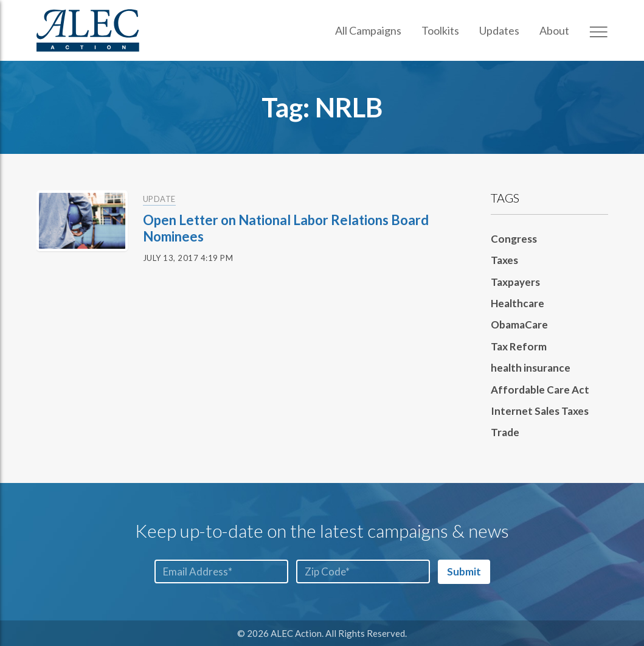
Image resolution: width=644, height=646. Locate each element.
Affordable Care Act (540, 390)
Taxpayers (515, 282)
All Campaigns (368, 30)
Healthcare (518, 303)
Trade (505, 432)
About (554, 30)
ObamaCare (519, 325)
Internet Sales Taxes (540, 411)
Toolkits (440, 30)
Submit (464, 571)
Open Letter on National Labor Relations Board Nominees (286, 228)
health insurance (531, 368)
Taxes (504, 260)
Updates (499, 30)
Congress (514, 239)
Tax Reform (519, 346)
